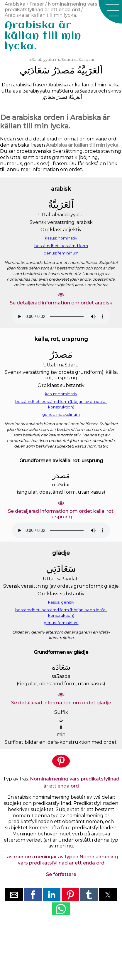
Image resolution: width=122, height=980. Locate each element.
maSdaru (64, 59)
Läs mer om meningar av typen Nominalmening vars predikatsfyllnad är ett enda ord (61, 860)
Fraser (37, 4)
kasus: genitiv (61, 602)
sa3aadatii (84, 59)
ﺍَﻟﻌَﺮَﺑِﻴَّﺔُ (90, 70)
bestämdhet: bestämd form (61, 246)
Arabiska (15, 4)
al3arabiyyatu (41, 59)
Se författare (61, 874)
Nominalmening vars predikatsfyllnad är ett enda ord (51, 7)
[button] (110, 12)
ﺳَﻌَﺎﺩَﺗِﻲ (35, 70)
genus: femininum (61, 253)
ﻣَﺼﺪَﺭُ (63, 70)
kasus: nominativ (61, 238)
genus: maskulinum (61, 414)
